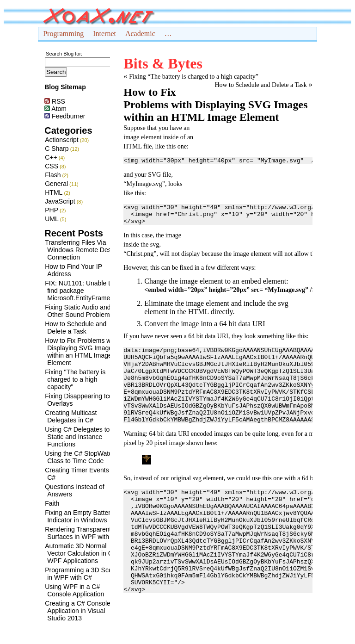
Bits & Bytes (163, 63)
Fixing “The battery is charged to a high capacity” (194, 77)
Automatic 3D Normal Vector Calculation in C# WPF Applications (80, 553)
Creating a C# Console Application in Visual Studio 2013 (78, 611)
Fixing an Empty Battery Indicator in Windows (79, 516)
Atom (55, 109)
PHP (52, 210)
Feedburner (65, 116)
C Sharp (57, 149)
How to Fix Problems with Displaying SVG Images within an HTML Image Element (81, 352)
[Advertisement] (255, 181)
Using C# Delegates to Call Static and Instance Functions (84, 437)
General (56, 184)
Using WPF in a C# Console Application (74, 590)
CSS (52, 166)
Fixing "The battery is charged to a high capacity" (75, 379)
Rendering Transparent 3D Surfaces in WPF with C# (83, 533)
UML (52, 219)
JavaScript (60, 201)
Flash (53, 175)
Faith (52, 503)
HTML (54, 192)
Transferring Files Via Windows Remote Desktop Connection (84, 250)
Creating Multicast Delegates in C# (71, 416)
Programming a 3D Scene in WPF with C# (82, 574)
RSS (55, 101)
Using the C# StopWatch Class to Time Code (80, 457)
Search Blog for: (64, 54)
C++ (51, 157)
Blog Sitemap (65, 87)
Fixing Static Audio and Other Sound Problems (79, 311)
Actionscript (61, 140)
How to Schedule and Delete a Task (76, 328)
